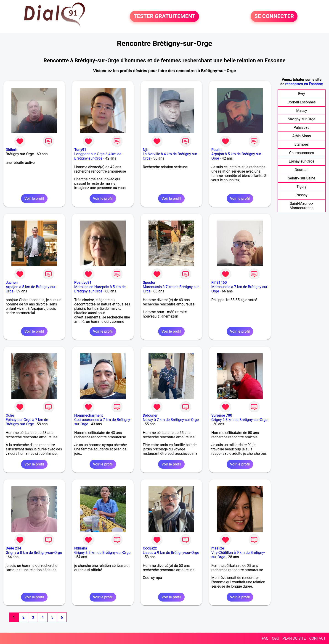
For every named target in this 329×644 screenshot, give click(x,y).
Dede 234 (13, 548)
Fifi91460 (219, 283)
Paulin (216, 150)
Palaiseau (301, 127)
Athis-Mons (301, 136)
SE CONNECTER (274, 16)
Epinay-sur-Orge (302, 161)
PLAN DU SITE (294, 638)
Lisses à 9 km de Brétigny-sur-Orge (171, 553)
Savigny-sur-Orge (302, 119)
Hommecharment (89, 415)
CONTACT (317, 638)
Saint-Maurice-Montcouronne (302, 206)
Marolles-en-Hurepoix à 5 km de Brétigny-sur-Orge (100, 289)
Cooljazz (150, 548)
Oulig (10, 415)
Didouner (150, 415)
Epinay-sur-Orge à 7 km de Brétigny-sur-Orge (27, 422)
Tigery (302, 187)
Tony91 (80, 150)
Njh (146, 150)
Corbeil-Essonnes (302, 102)
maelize (218, 548)
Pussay (302, 195)
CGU (276, 638)
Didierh (12, 150)
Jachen (12, 283)
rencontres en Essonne (304, 84)
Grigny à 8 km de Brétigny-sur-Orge (239, 420)
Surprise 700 (222, 415)
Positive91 (83, 283)
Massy (302, 111)
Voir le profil (34, 198)
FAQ (265, 638)
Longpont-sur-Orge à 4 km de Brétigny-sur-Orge (98, 156)
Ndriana (81, 548)
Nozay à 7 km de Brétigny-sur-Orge (171, 420)
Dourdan (302, 170)
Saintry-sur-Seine (302, 178)
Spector (149, 283)
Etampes (301, 144)
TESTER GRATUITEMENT (164, 16)
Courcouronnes (302, 153)
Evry (302, 94)
